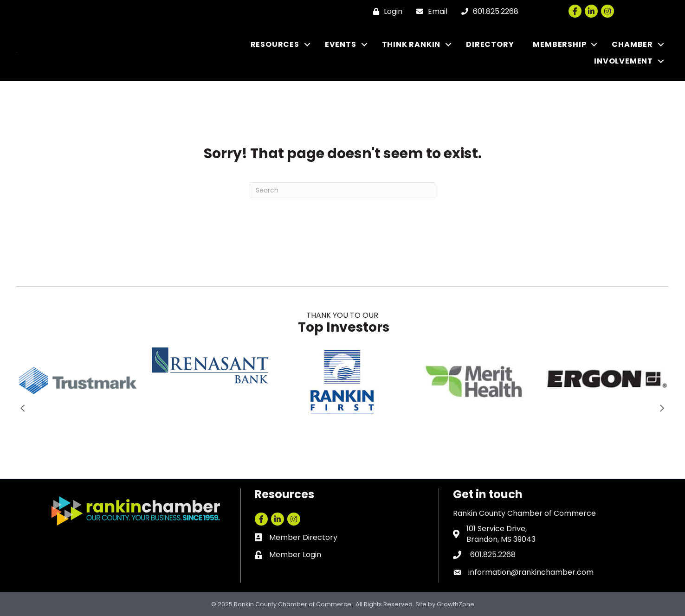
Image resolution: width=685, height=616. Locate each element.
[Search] (342, 190)
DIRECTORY (490, 44)
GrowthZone (456, 604)
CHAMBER (632, 44)
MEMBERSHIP (559, 44)
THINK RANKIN (411, 44)
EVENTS (341, 44)
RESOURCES (275, 44)
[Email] (430, 11)
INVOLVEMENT (624, 61)
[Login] (385, 11)
